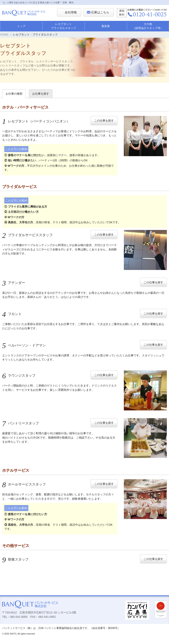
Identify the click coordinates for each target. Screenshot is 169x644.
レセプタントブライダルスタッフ (64, 26)
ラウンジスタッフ (19, 375)
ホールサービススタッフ (24, 484)
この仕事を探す (104, 121)
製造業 (106, 26)
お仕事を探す (41, 94)
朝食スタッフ (15, 559)
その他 (148, 26)
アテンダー (14, 283)
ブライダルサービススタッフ (27, 235)
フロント (12, 314)
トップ (21, 26)
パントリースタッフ (21, 423)
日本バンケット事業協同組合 (55, 628)
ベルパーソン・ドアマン (24, 345)
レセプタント (36, 121)
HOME (4, 35)
